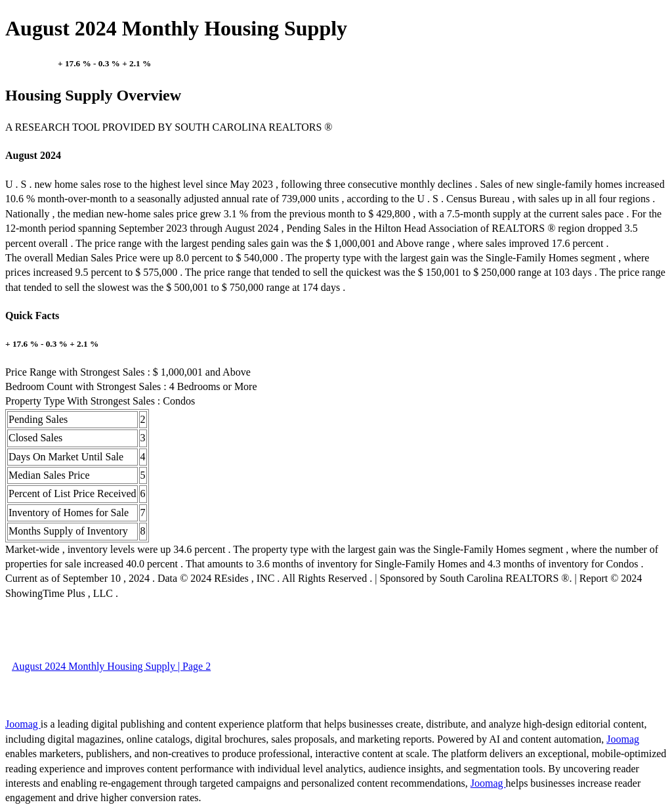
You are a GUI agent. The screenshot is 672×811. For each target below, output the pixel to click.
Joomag (23, 724)
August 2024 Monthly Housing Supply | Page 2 (111, 666)
